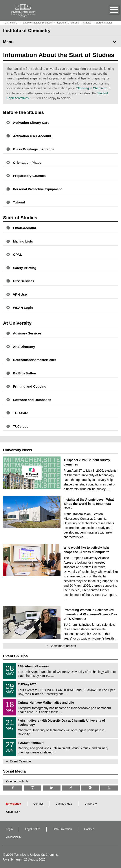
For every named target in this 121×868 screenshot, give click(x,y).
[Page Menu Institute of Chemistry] (60, 42)
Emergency (13, 804)
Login (9, 829)
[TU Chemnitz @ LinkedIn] (52, 788)
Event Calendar (21, 761)
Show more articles (63, 646)
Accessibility (14, 837)
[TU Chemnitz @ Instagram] (33, 788)
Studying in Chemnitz (91, 88)
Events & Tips (15, 656)
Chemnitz (12, 812)
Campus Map (64, 804)
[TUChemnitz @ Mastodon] (90, 788)
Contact (38, 804)
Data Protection (62, 829)
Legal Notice (33, 829)
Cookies (89, 829)
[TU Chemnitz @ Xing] (71, 788)
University (91, 804)
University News (17, 450)
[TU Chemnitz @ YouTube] (109, 788)
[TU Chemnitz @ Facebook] (13, 788)
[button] (110, 10)
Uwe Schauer (12, 859)
